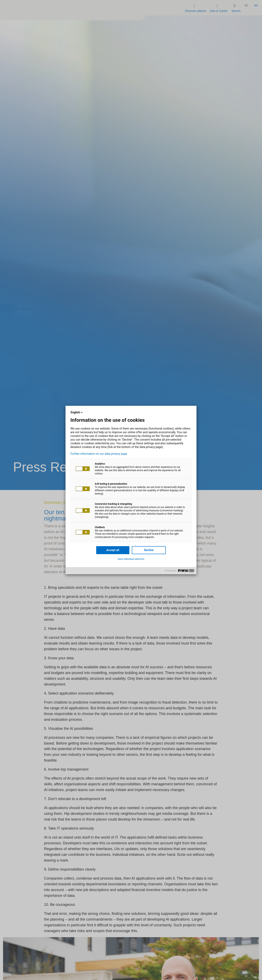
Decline (149, 550)
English (77, 412)
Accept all (113, 550)
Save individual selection (131, 559)
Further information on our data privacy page (99, 454)
